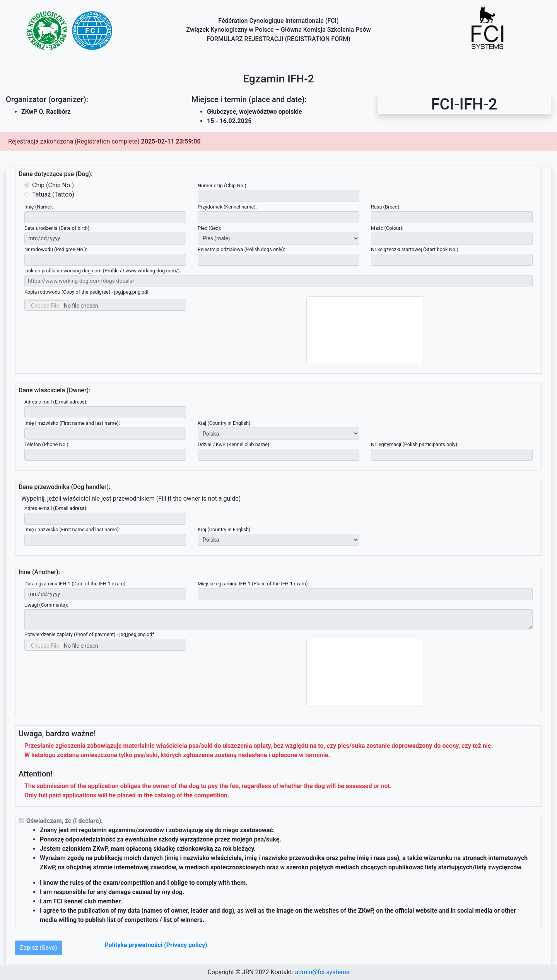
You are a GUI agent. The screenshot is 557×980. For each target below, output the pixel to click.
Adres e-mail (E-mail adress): (56, 402)
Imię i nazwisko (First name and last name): (72, 423)
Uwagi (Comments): (46, 605)
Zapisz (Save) (38, 948)
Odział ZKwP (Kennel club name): (234, 444)
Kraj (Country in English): (225, 423)
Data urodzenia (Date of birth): (57, 228)
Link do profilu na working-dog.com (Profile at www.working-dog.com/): (103, 271)
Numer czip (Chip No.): (223, 186)
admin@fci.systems (322, 972)
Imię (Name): (39, 207)
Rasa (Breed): (386, 207)
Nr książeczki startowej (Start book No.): (415, 249)
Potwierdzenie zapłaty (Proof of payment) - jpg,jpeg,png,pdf (89, 634)
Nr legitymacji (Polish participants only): (415, 444)
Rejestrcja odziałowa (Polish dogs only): (241, 249)
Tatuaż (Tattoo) (53, 194)
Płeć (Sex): (209, 228)
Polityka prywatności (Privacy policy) (156, 945)
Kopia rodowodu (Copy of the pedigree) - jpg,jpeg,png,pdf (87, 292)
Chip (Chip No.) (53, 185)
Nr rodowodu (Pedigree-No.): (56, 249)
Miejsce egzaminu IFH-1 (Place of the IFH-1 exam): (253, 584)
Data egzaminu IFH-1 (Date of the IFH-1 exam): (76, 584)
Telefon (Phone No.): (47, 444)
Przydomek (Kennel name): (227, 207)
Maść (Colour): (387, 228)
